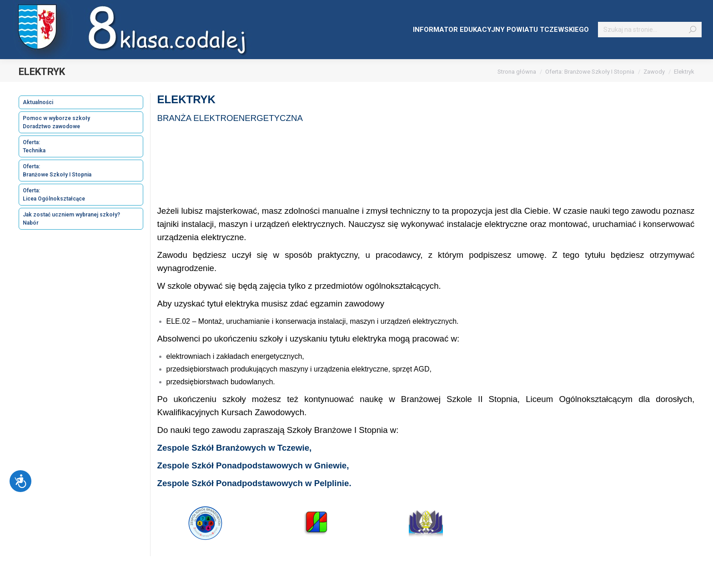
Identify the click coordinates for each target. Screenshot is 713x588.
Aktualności (38, 102)
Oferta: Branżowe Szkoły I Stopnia (57, 171)
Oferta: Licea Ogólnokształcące (54, 195)
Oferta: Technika (34, 146)
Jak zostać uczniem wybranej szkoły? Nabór (71, 219)
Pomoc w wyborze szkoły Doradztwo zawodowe (56, 122)
